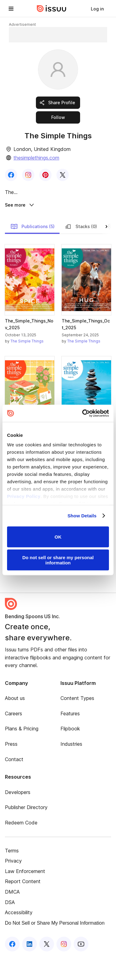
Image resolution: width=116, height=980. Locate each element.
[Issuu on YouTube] (81, 968)
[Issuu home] (52, 9)
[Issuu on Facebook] (12, 968)
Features (70, 737)
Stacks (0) (81, 250)
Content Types (77, 722)
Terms (12, 874)
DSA (10, 926)
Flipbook (70, 752)
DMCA (12, 915)
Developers (18, 816)
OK (58, 537)
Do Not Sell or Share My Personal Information (55, 947)
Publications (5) (33, 250)
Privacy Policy (24, 496)
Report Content (23, 905)
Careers (14, 737)
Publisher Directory (26, 831)
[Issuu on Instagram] (64, 968)
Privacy (13, 884)
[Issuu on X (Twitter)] (47, 968)
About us (15, 722)
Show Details (82, 516)
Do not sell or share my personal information (58, 560)
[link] (97, 9)
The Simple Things (27, 365)
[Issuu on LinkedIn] (29, 968)
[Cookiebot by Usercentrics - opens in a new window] (83, 413)
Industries (71, 768)
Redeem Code (21, 846)
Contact (14, 783)
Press (11, 768)
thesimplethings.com (36, 158)
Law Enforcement (25, 895)
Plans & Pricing (22, 752)
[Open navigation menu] (11, 9)
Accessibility (19, 936)
